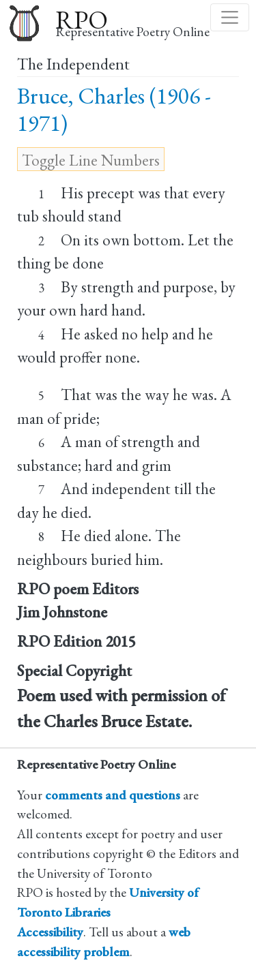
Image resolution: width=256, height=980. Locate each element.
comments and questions (113, 795)
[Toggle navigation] (230, 17)
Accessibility (50, 932)
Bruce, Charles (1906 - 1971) (114, 109)
